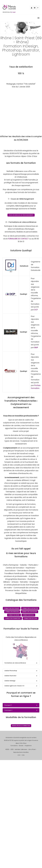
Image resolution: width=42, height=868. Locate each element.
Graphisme (28, 746)
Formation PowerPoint (13, 618)
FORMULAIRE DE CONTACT (18, 239)
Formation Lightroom (29, 612)
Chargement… (21, 110)
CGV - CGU (21, 755)
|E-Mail (13, 12)
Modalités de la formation (21, 726)
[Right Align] (38, 18)
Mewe (38, 8)
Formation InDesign (12, 612)
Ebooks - (22, 746)
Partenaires (32, 8)
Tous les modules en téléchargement (21, 215)
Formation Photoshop (12, 608)
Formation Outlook (31, 618)
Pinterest (35, 8)
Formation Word (14, 615)
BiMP (36, 348)
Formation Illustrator (30, 608)
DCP (36, 310)
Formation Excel (28, 615)
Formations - (15, 746)
